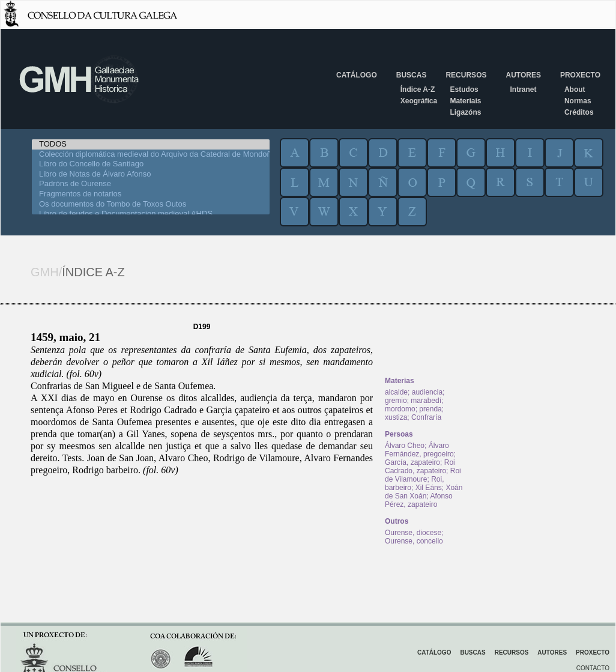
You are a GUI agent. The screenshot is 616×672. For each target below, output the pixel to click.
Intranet (523, 89)
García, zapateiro (412, 462)
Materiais (465, 101)
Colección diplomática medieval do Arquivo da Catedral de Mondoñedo (151, 155)
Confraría (426, 417)
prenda (430, 409)
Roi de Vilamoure (423, 475)
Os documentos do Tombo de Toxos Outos (151, 204)
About (575, 89)
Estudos (464, 89)
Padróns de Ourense (151, 184)
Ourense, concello (414, 541)
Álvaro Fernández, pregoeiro (419, 450)
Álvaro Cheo (405, 446)
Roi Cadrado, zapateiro (420, 467)
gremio (396, 401)
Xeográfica (419, 101)
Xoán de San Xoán (424, 492)
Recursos (466, 75)
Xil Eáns (429, 488)
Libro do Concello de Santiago (151, 164)
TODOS (151, 144)
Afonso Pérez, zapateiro (419, 500)
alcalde (396, 392)
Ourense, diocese (413, 533)
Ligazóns (465, 112)
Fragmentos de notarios (151, 194)
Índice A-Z (418, 89)
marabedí (426, 401)
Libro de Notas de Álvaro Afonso (151, 174)
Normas (578, 101)
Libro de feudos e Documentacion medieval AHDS (151, 214)
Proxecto (580, 75)
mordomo (400, 409)
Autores (523, 75)
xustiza (396, 417)
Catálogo (357, 75)
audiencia (427, 392)
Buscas (412, 75)
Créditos (579, 112)
